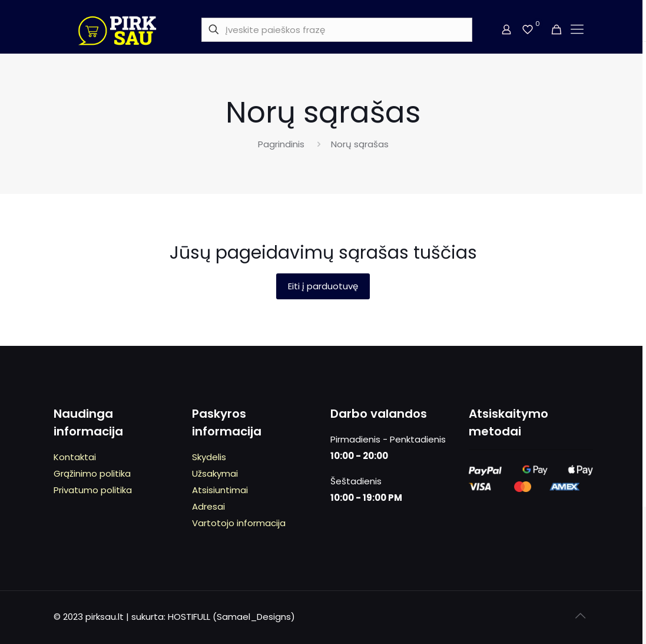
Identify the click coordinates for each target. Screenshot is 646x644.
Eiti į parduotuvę (323, 286)
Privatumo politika (93, 490)
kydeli (209, 457)
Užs (199, 473)
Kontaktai (75, 457)
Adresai (208, 506)
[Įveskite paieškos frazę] (337, 30)
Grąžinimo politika (92, 473)
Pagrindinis (281, 144)
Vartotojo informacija (239, 523)
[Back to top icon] (581, 616)
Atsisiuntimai (220, 490)
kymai (225, 473)
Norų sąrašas (360, 144)
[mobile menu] (577, 29)
